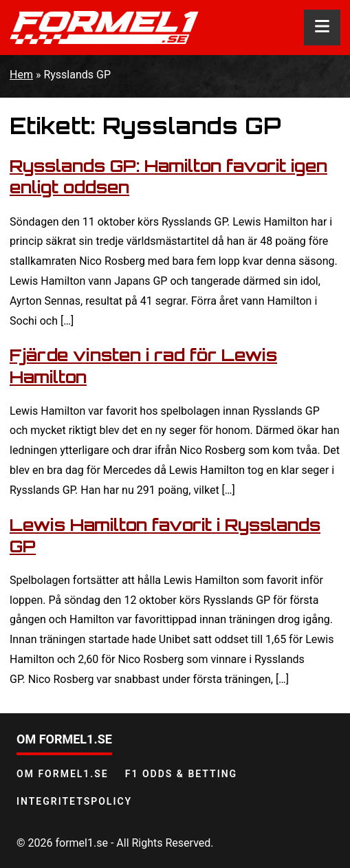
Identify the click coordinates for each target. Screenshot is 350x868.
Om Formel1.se (63, 774)
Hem (21, 75)
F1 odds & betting (181, 774)
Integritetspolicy (74, 801)
